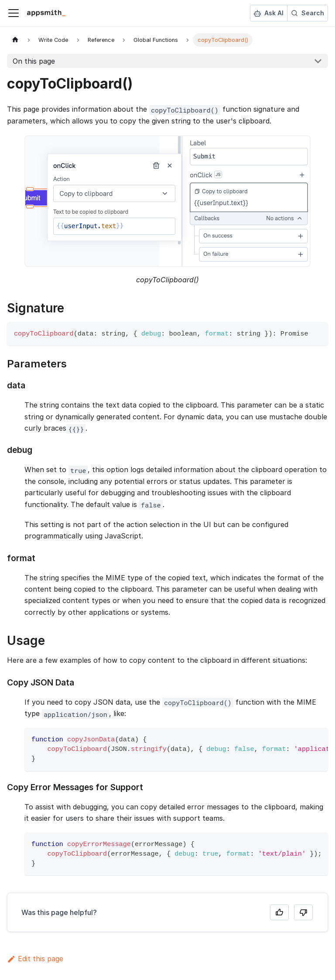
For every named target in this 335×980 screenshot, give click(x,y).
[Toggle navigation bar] (14, 13)
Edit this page (35, 959)
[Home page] (15, 40)
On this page (34, 61)
